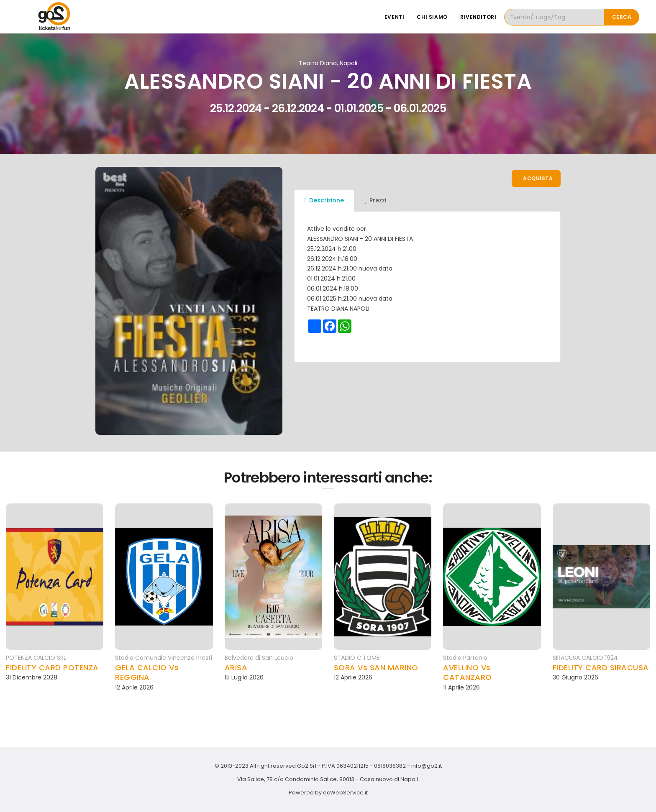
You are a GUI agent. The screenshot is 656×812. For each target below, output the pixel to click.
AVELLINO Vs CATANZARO (468, 673)
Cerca (622, 17)
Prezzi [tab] (375, 200)
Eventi (395, 17)
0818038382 (390, 766)
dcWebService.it (345, 793)
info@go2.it (427, 766)
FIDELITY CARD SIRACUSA (601, 668)
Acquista (536, 178)
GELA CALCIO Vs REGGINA (147, 673)
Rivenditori (478, 17)
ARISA (236, 668)
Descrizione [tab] (324, 200)
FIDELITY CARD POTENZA (52, 668)
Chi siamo (432, 17)
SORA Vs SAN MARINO (376, 668)
